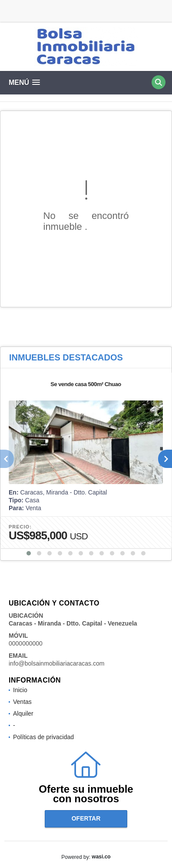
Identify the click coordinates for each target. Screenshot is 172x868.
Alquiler (23, 713)
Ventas (22, 702)
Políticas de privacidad (43, 737)
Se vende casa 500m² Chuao (86, 384)
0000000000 (26, 643)
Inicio (20, 690)
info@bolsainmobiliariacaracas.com (56, 663)
